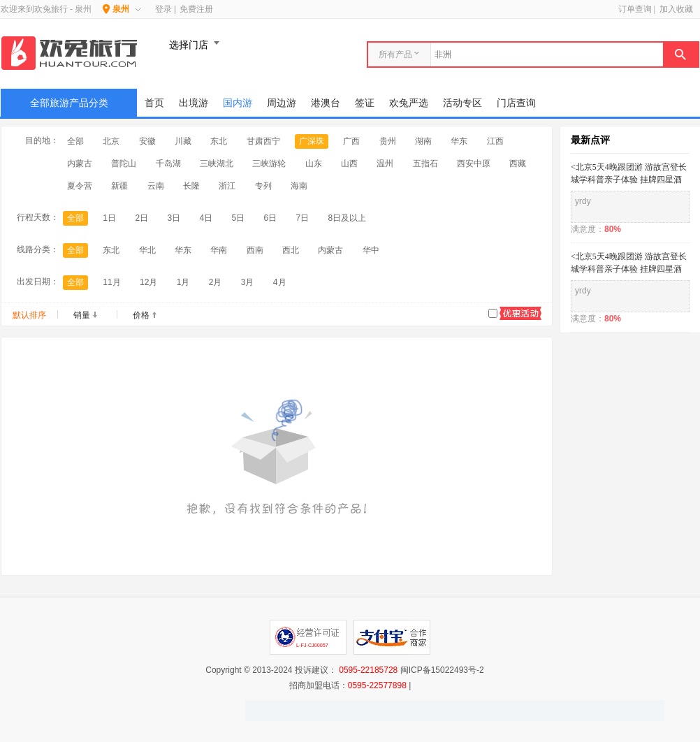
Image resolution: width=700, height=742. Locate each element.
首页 (154, 103)
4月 (280, 282)
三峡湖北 (217, 163)
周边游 (282, 103)
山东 (314, 163)
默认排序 (29, 315)
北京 (111, 141)
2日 (141, 218)
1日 (109, 218)
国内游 (238, 103)
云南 (156, 186)
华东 (459, 141)
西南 (255, 250)
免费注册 (196, 9)
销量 (82, 315)
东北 (219, 141)
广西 (351, 141)
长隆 (191, 186)
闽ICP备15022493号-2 (442, 670)
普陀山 (124, 163)
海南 (299, 186)
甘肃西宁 (263, 141)
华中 (371, 250)
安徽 (147, 141)
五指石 (425, 163)
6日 (271, 218)
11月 (111, 282)
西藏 (518, 163)
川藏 (183, 141)
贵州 (388, 141)
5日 (238, 218)
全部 (75, 141)
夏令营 (80, 186)
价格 (141, 315)
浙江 (227, 186)
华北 (147, 250)
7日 (303, 218)
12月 (148, 282)
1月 (183, 282)
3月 (248, 282)
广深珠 (312, 141)
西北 (291, 250)
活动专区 (462, 103)
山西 (349, 163)
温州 (385, 163)
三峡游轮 (269, 163)
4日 (206, 218)
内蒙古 (80, 163)
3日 (174, 218)
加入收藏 (676, 9)
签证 (365, 103)
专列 (263, 186)
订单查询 (635, 9)
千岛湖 (168, 163)
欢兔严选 (409, 103)
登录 (163, 9)
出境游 (194, 103)
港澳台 (326, 103)
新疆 (119, 186)
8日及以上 (348, 218)
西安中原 (474, 163)
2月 (216, 282)
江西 (495, 141)
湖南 (423, 141)
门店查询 (516, 103)
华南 (219, 250)
